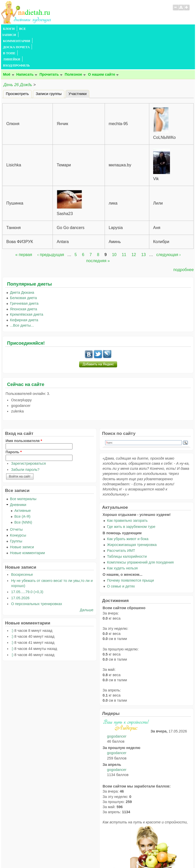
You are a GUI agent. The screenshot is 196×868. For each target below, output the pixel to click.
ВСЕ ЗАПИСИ (30, 29)
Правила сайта (73, 854)
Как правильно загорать (127, 484)
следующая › (168, 218)
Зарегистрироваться (28, 427)
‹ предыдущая (51, 218)
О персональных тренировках (36, 567)
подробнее (183, 233)
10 (114, 218)
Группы (16, 504)
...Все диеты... (22, 289)
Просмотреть (17, 57)
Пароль (14, 415)
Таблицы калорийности (127, 520)
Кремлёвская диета (27, 278)
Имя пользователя (24, 404)
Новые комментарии (27, 516)
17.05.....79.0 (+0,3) (27, 555)
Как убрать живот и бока (128, 502)
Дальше (87, 573)
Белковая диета (23, 261)
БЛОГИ (9, 29)
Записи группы (49, 57)
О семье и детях (121, 550)
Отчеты (16, 493)
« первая (24, 218)
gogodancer (117, 700)
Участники (79, 56)
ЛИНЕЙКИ (133, 29)
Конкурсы (18, 499)
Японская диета (23, 272)
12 (134, 218)
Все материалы (23, 462)
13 (143, 218)
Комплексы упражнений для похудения (140, 526)
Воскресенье (22, 538)
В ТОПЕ (114, 29)
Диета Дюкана (22, 256)
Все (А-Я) (22, 480)
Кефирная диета (24, 283)
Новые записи (22, 510)
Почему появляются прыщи (130, 544)
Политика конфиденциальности (110, 854)
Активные (23, 474)
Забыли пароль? (25, 433)
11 (124, 218)
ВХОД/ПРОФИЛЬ (160, 29)
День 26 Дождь (18, 48)
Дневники (18, 468)
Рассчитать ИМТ (121, 514)
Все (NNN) (23, 486)
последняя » (98, 224)
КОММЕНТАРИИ (59, 29)
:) (12, 594)
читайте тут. (116, 833)
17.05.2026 (20, 561)
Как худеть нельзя (122, 531)
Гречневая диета (24, 267)
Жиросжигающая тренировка (132, 508)
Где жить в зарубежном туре (131, 490)
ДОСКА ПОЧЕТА (90, 29)
